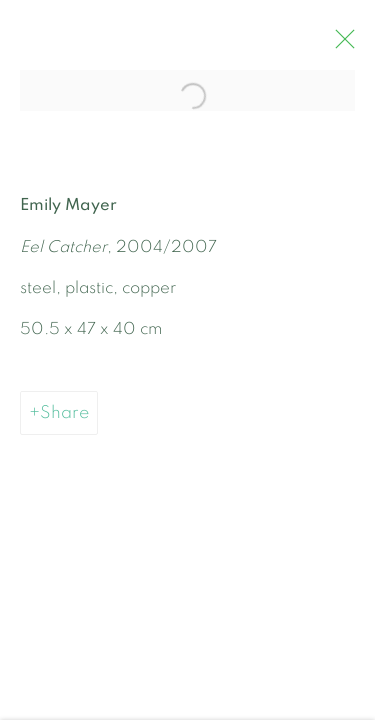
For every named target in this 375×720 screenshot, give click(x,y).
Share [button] (64, 417)
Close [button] (345, 45)
